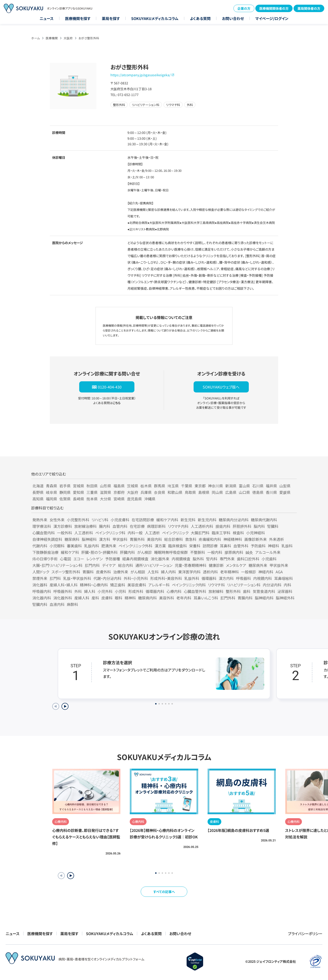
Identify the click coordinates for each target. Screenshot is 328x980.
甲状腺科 (120, 539)
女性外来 (57, 520)
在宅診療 (137, 526)
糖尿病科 (72, 539)
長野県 (38, 492)
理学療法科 (42, 526)
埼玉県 (173, 486)
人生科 (153, 572)
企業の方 (244, 8)
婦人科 (90, 591)
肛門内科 (92, 565)
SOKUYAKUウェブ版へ (221, 387)
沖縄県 (150, 499)
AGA (279, 572)
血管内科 (120, 526)
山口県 (244, 492)
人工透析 (152, 533)
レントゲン (95, 559)
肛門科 (55, 578)
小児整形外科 (78, 520)
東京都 (200, 486)
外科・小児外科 (136, 578)
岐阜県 (51, 492)
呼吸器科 (243, 578)
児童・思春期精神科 (191, 565)
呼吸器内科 (42, 591)
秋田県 (92, 486)
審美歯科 (74, 546)
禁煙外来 (40, 578)
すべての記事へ (164, 892)
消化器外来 (160, 559)
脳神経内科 (264, 598)
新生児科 (188, 520)
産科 (95, 598)
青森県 (51, 486)
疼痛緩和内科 (210, 539)
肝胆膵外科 (242, 526)
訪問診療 (210, 546)
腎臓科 (273, 526)
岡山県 (217, 492)
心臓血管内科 (44, 533)
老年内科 (184, 598)
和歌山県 (175, 492)
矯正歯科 (118, 585)
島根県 (204, 492)
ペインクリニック (175, 533)
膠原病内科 (234, 552)
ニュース (47, 18)
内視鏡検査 (181, 559)
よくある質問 (200, 18)
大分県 (106, 499)
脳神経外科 (285, 598)
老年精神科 (229, 572)
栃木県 (146, 486)
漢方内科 (226, 578)
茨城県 (133, 486)
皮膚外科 (103, 572)
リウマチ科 (216, 585)
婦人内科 (168, 572)
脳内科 (259, 526)
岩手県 (65, 486)
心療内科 (174, 591)
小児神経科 (256, 533)
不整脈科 (198, 552)
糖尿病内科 (147, 598)
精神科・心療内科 (94, 585)
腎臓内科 (40, 604)
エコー (79, 559)
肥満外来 (109, 546)
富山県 (244, 486)
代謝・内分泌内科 (107, 578)
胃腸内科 (245, 598)
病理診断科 (156, 526)
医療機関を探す (78, 18)
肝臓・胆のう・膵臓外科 (99, 552)
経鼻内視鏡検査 (135, 559)
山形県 (106, 486)
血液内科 (57, 604)
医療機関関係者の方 (274, 8)
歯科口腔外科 (248, 559)
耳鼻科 (225, 546)
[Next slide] (65, 706)
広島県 (231, 492)
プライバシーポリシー (305, 933)
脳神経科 (89, 539)
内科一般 (135, 533)
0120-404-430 (110, 387)
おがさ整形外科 (89, 38)
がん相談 (138, 572)
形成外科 (136, 591)
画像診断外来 (256, 539)
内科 (287, 585)
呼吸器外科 (63, 591)
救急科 (191, 539)
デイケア (109, 565)
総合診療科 (174, 539)
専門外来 (227, 559)
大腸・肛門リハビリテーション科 (57, 565)
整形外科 (233, 591)
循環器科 (209, 578)
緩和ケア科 (70, 552)
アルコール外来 (268, 552)
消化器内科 (42, 598)
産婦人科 (82, 598)
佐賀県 (65, 499)
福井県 (271, 486)
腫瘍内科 (223, 526)
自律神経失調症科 (47, 539)
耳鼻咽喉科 (284, 578)
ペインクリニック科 (110, 533)
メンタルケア (236, 565)
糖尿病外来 (258, 565)
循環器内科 (155, 591)
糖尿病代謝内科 (264, 520)
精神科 (130, 598)
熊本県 (92, 499)
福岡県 (51, 499)
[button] (71, 876)
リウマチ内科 (178, 526)
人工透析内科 (202, 526)
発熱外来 (40, 520)
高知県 (38, 499)
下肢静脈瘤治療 (45, 552)
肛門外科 (228, 598)
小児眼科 (57, 546)
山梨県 (285, 486)
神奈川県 (215, 486)
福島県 (119, 486)
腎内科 (212, 559)
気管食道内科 (264, 591)
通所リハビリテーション (154, 565)
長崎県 (79, 499)
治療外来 (121, 572)
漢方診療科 (63, 526)
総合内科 (126, 565)
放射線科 (216, 591)
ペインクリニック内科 (189, 585)
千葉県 (187, 486)
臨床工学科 (221, 533)
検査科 (238, 533)
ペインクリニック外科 (135, 546)
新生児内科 (207, 520)
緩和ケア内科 (167, 520)
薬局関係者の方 (309, 8)
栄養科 (195, 546)
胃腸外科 (137, 539)
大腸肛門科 (200, 533)
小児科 (120, 591)
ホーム (36, 38)
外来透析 (277, 539)
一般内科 (215, 552)
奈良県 (160, 492)
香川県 (271, 492)
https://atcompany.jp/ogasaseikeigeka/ (140, 75)
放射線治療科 (85, 526)
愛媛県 (285, 492)
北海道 (38, 486)
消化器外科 (63, 598)
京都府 (119, 492)
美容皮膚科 (137, 585)
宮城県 (79, 486)
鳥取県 (190, 492)
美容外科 (167, 598)
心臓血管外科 (195, 591)
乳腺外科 (192, 578)
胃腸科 (88, 572)
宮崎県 (119, 499)
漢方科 (105, 539)
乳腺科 (287, 546)
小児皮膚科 (120, 520)
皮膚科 (107, 598)
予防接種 (113, 559)
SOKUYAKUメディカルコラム (155, 18)
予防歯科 (258, 546)
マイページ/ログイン (272, 18)
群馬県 (160, 486)
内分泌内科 (272, 585)
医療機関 (52, 38)
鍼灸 (249, 552)
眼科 (119, 598)
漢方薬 (160, 546)
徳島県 (258, 492)
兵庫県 (146, 492)
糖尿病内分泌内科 (234, 520)
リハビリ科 (100, 520)
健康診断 (216, 565)
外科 (78, 591)
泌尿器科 (285, 591)
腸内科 (105, 526)
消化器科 (40, 585)
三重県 (92, 492)
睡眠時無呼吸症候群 (171, 552)
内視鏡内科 (263, 578)
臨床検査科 (178, 546)
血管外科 (241, 546)
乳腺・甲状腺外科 (77, 578)
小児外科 (105, 591)
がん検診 (145, 552)
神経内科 (266, 572)
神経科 (273, 546)
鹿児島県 (134, 499)
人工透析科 (84, 533)
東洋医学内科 (189, 572)
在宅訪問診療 (143, 520)
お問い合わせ (233, 18)
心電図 (65, 559)
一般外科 (65, 533)
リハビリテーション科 (244, 585)
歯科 (247, 591)
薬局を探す (111, 18)
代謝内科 (40, 546)
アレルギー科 (159, 585)
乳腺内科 (92, 546)
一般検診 (249, 572)
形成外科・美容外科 (166, 578)
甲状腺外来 (279, 565)
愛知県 (79, 492)
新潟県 (231, 486)
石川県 (258, 486)
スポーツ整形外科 (66, 572)
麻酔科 (72, 604)
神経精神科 (233, 539)
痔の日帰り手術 (45, 559)
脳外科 (198, 559)
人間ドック (41, 572)
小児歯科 (269, 559)
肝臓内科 (127, 552)
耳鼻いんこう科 (206, 598)
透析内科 (210, 572)
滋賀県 (106, 492)
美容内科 (154, 539)
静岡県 (65, 492)
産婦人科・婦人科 (64, 585)
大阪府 (68, 38)
